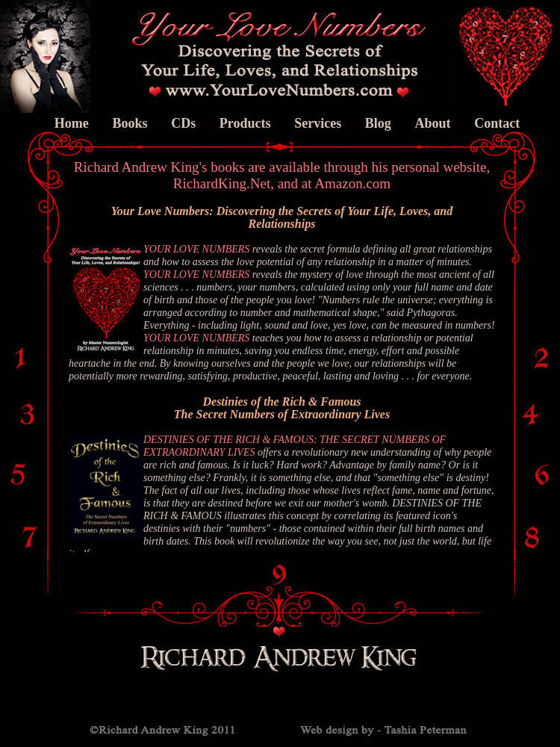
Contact (497, 123)
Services (318, 123)
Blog (378, 123)
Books (130, 123)
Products (245, 123)
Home (72, 123)
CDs (183, 123)
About (432, 123)
